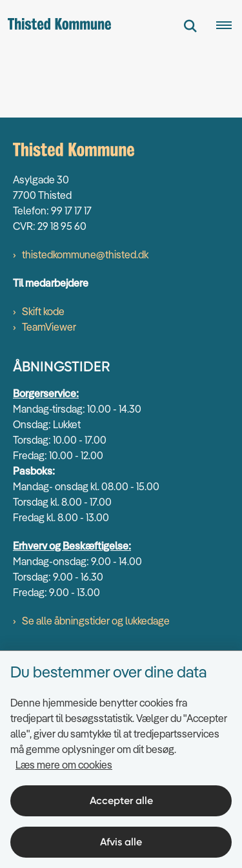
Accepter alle (121, 801)
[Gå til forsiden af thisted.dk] (55, 26)
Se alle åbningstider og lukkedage (96, 621)
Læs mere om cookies (64, 765)
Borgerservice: (46, 393)
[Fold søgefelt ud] (190, 26)
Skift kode (43, 311)
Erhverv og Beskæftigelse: (72, 546)
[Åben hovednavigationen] (229, 26)
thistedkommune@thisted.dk (85, 254)
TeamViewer (49, 327)
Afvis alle (121, 842)
